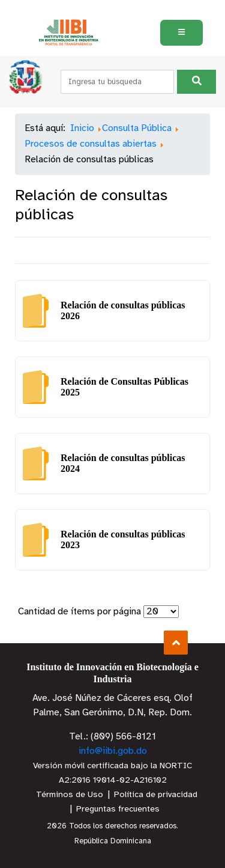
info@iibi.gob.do (113, 751)
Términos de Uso (70, 795)
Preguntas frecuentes (118, 809)
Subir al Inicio (176, 643)
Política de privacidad (156, 795)
